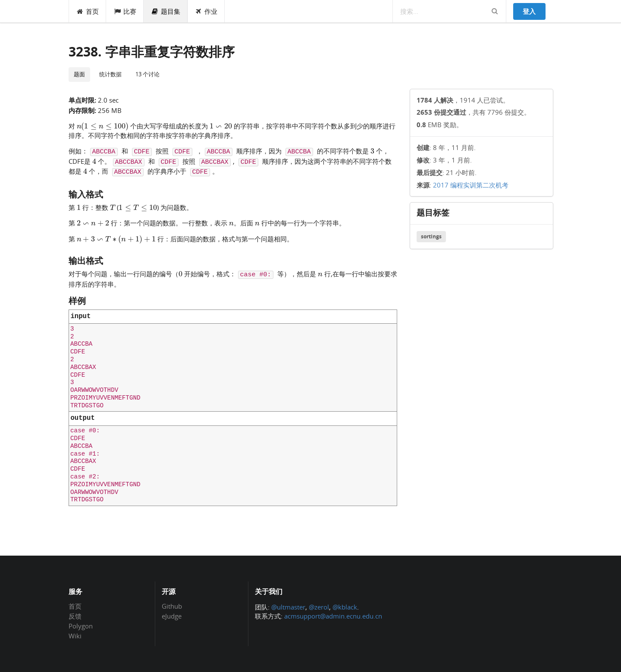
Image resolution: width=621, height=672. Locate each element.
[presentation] (103, 125)
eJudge (172, 616)
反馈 (75, 616)
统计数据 (110, 74)
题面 (79, 74)
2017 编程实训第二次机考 (471, 185)
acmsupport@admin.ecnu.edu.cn (333, 616)
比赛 (125, 11)
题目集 (166, 11)
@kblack (345, 607)
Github (172, 606)
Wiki (75, 636)
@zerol (319, 607)
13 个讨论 (147, 74)
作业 (206, 11)
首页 (88, 11)
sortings (431, 236)
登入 (529, 11)
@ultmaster (288, 607)
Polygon (81, 626)
